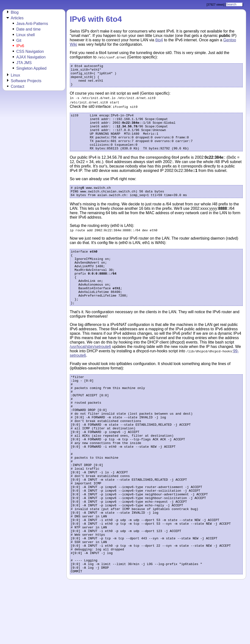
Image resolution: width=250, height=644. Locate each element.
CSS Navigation (30, 51)
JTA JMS (24, 63)
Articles (17, 18)
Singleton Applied (31, 68)
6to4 (159, 40)
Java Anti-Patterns (32, 24)
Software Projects (26, 81)
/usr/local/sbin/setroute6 (90, 372)
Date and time (29, 29)
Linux (15, 75)
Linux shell (26, 35)
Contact (17, 86)
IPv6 (20, 46)
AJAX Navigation (31, 57)
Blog (15, 12)
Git (19, 40)
